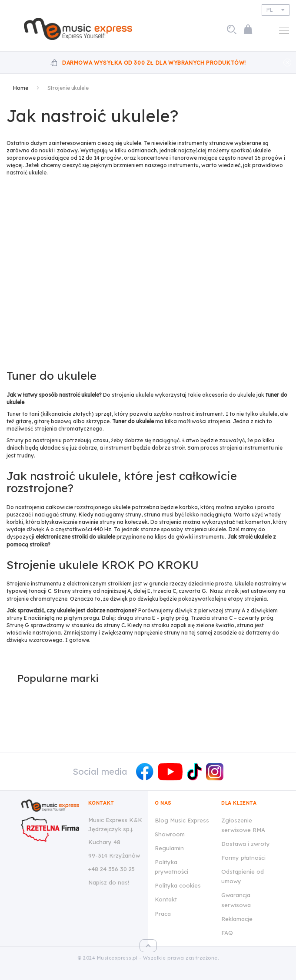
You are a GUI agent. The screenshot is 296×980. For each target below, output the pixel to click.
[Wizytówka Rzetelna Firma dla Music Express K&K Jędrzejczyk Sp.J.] (50, 829)
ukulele (132, 143)
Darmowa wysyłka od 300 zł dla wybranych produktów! (154, 63)
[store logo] (81, 29)
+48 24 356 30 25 (111, 869)
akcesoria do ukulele (229, 395)
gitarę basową (53, 421)
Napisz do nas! (109, 882)
